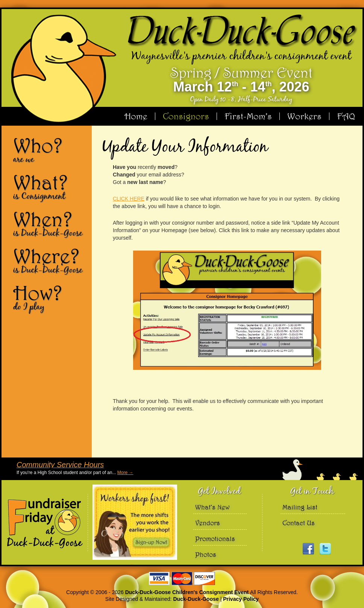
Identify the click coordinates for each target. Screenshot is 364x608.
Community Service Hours (60, 465)
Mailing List (300, 507)
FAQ (346, 116)
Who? (50, 150)
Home (136, 116)
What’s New (212, 507)
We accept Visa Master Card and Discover (182, 578)
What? (50, 187)
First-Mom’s (248, 116)
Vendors (208, 523)
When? (50, 223)
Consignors (186, 116)
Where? (50, 260)
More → (125, 473)
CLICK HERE (129, 199)
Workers (304, 116)
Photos (206, 554)
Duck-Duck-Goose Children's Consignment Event (188, 592)
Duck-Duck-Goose (196, 599)
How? (50, 297)
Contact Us (299, 523)
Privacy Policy (241, 599)
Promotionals (215, 539)
